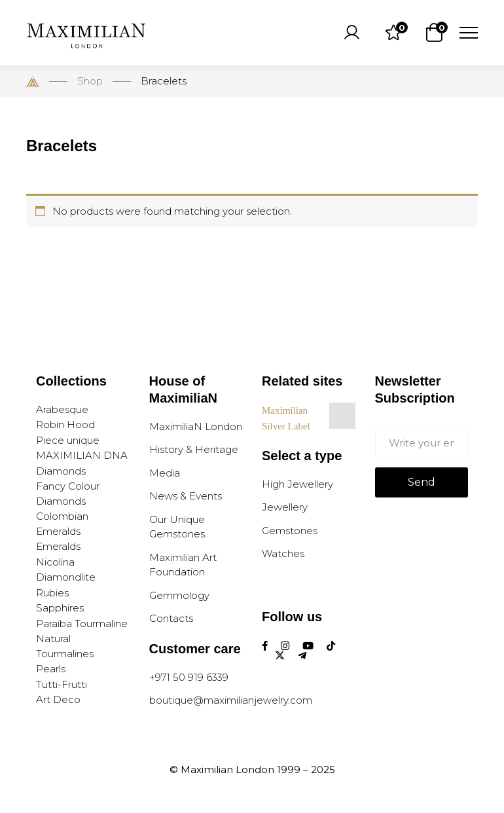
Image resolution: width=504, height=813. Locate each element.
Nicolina (55, 562)
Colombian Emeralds (62, 524)
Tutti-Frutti (62, 684)
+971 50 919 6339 (189, 677)
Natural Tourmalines (65, 646)
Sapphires (60, 608)
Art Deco (58, 699)
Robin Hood (65, 425)
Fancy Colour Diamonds (68, 494)
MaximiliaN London (196, 426)
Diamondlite (66, 577)
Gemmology (179, 595)
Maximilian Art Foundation (183, 565)
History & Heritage (194, 449)
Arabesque (62, 409)
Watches (283, 553)
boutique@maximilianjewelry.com (231, 700)
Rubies (52, 593)
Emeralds (58, 546)
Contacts (171, 618)
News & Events (186, 496)
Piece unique (68, 440)
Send (422, 482)
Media (165, 473)
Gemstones (290, 531)
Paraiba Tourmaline (82, 623)
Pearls (51, 669)
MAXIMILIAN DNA (82, 455)
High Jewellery (297, 484)
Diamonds (61, 471)
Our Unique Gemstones (177, 527)
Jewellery (285, 507)
